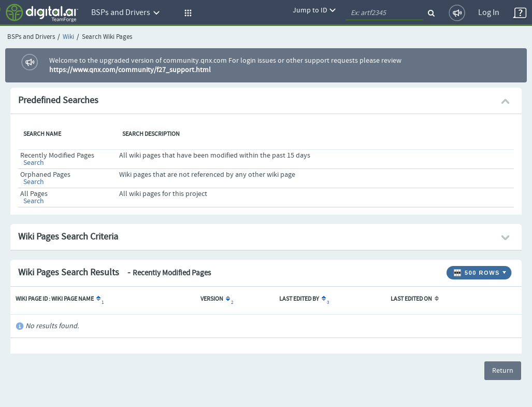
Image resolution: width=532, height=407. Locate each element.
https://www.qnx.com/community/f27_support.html (130, 70)
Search (34, 163)
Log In (489, 13)
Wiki (68, 37)
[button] (186, 13)
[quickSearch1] (384, 13)
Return (503, 371)
